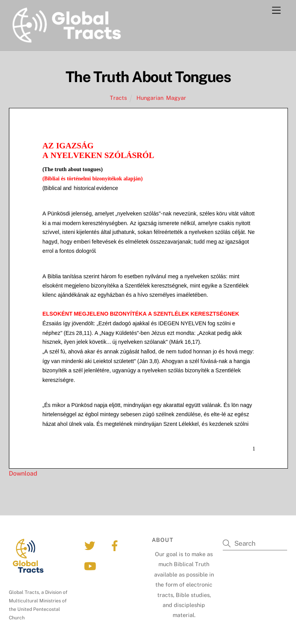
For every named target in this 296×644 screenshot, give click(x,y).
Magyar (176, 98)
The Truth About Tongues (148, 77)
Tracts (118, 98)
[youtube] (91, 566)
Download (23, 473)
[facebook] (116, 545)
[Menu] (276, 11)
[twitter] (91, 545)
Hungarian (150, 98)
